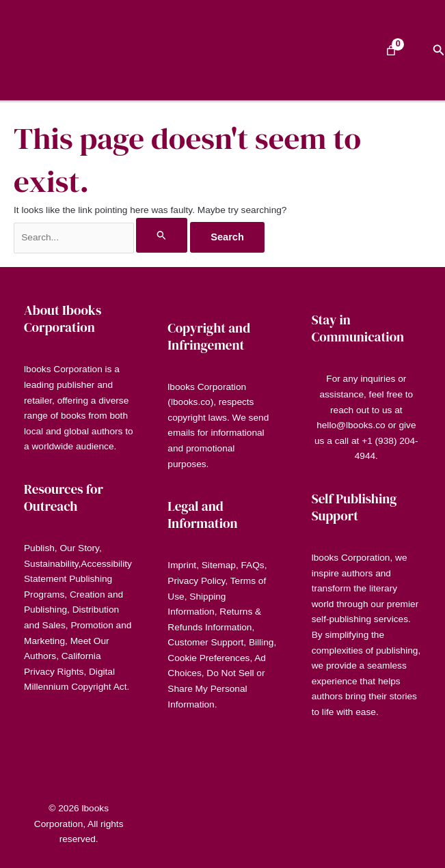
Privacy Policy (196, 581)
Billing (261, 642)
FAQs (253, 565)
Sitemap (219, 565)
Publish (39, 548)
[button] (439, 51)
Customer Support (205, 642)
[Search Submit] (162, 235)
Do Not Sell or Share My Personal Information (216, 688)
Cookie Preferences (208, 658)
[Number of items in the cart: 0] (391, 51)
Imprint (182, 565)
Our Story (79, 548)
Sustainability (51, 564)
